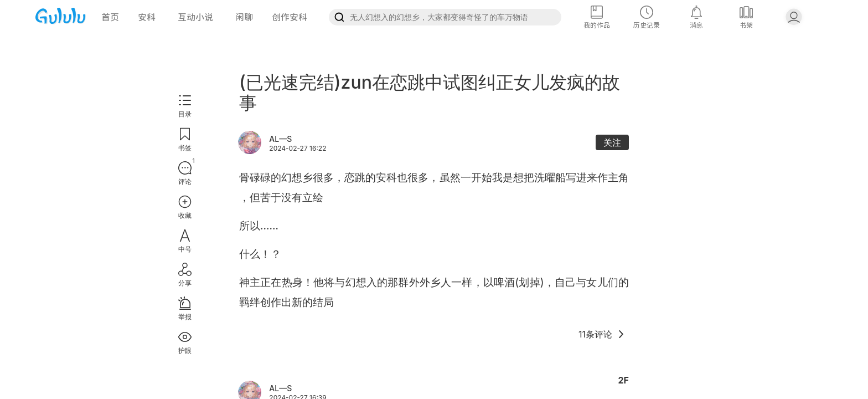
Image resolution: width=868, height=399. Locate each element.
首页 (110, 17)
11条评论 (602, 334)
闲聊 (244, 17)
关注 (612, 142)
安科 (147, 17)
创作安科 (290, 17)
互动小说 (195, 17)
